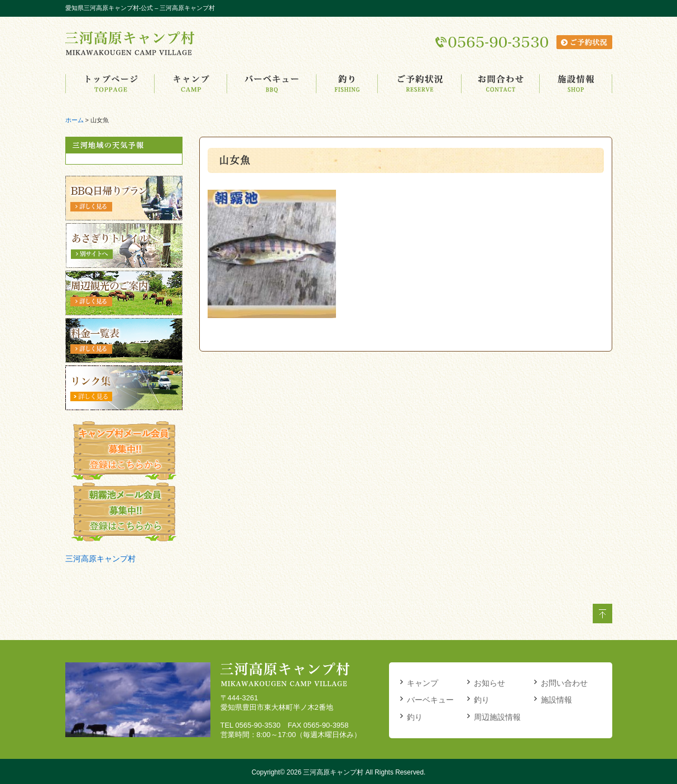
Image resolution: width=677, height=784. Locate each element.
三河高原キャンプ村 (100, 559)
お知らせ (489, 683)
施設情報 (556, 700)
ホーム (75, 120)
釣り (415, 717)
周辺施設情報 (497, 717)
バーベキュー (430, 700)
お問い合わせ (564, 683)
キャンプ (422, 683)
